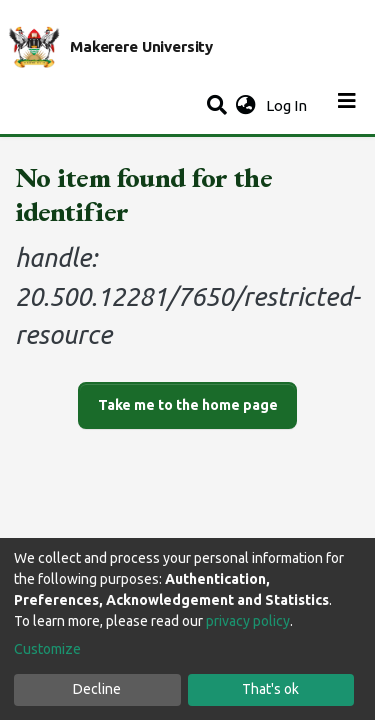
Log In (288, 105)
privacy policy (248, 621)
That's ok (270, 689)
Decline (97, 689)
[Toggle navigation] (347, 106)
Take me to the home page (188, 405)
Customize (47, 649)
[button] (245, 106)
